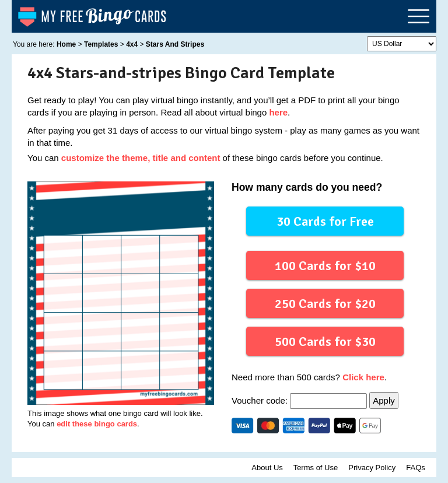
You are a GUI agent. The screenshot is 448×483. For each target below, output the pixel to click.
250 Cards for (325, 303)
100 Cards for (325, 265)
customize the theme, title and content (141, 158)
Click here (363, 377)
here (278, 112)
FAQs (416, 468)
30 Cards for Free (325, 221)
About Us (267, 468)
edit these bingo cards (97, 424)
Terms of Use (316, 468)
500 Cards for (325, 341)
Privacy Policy (372, 468)
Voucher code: (300, 400)
